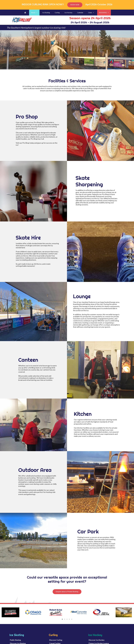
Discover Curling (56, 640)
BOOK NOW (75, 5)
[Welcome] (25, 13)
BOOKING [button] (104, 13)
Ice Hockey (68, 12)
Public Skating (15, 640)
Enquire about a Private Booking (67, 592)
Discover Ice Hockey (97, 640)
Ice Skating (46, 12)
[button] (62, 619)
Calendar (80, 12)
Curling (57, 12)
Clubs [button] (91, 13)
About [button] (34, 13)
